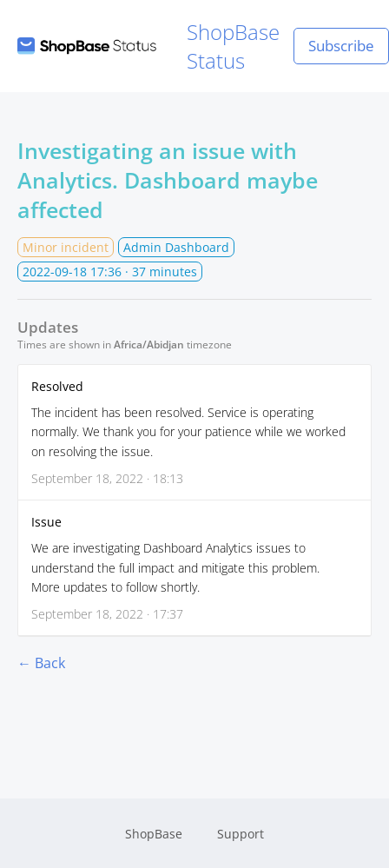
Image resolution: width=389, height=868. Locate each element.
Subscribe (341, 46)
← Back (41, 663)
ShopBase (154, 834)
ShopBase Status (148, 46)
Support (241, 834)
